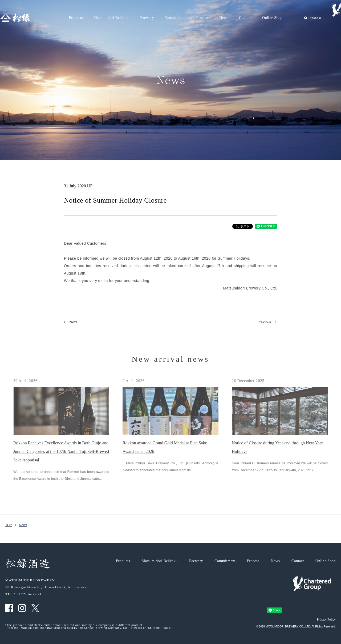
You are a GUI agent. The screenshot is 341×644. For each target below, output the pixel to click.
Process (202, 18)
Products (76, 18)
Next (70, 322)
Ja (313, 18)
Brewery (147, 18)
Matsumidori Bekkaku (111, 18)
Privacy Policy (326, 619)
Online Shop (272, 18)
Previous (267, 322)
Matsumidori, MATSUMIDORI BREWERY (15, 18)
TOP (9, 525)
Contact (245, 18)
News (224, 18)
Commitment (175, 18)
